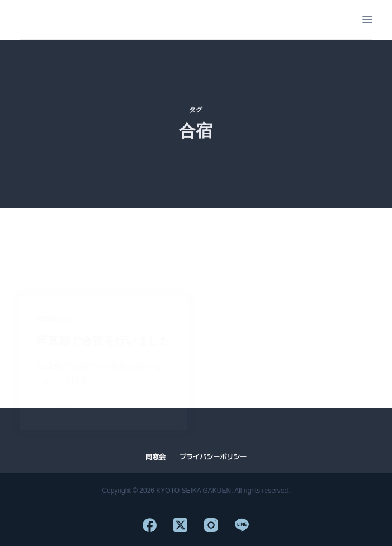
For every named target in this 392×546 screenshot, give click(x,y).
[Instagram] (211, 525)
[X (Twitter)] (180, 525)
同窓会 (155, 457)
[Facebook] (150, 525)
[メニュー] (367, 20)
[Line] (242, 525)
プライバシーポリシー (213, 457)
